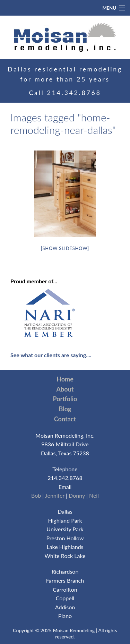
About (65, 389)
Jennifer (55, 495)
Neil (94, 495)
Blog (65, 409)
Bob (36, 495)
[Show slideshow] (65, 248)
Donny (77, 495)
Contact (65, 419)
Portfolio (65, 399)
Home (65, 379)
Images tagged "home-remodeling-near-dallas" (63, 123)
